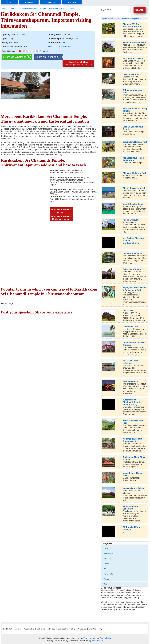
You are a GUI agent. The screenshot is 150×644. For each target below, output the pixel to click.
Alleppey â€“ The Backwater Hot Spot (132, 25)
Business (107, 559)
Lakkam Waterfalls (132, 74)
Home (9, 2)
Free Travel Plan (78, 63)
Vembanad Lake (131, 327)
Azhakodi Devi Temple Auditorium (134, 159)
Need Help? (7, 629)
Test (105, 584)
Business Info (63, 629)
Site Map (92, 629)
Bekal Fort (128, 311)
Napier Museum (130, 220)
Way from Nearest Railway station (61, 218)
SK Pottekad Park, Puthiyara (132, 528)
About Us (29, 2)
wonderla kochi (130, 381)
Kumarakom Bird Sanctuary (131, 508)
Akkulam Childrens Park (135, 173)
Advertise (72, 2)
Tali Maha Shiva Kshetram (130, 362)
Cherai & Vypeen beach (134, 188)
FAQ (100, 629)
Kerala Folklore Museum (135, 42)
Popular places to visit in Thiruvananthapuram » (121, 19)
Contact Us (50, 2)
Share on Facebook (47, 57)
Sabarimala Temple (132, 269)
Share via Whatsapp (15, 57)
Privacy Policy (105, 638)
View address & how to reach (59, 46)
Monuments (108, 574)
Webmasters (29, 629)
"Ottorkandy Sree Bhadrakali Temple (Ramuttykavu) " (132, 402)
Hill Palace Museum (132, 253)
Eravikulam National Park (135, 142)
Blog (73, 629)
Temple (106, 579)
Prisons (106, 569)
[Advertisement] (74, 96)
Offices (106, 564)
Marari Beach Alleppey (134, 204)
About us (18, 629)
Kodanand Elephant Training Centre (132, 440)
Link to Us (41, 629)
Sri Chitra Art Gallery (133, 58)
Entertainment (109, 553)
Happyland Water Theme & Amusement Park (135, 289)
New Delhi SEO (98, 640)
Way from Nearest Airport (61, 211)
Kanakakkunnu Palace (134, 488)
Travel (106, 548)
